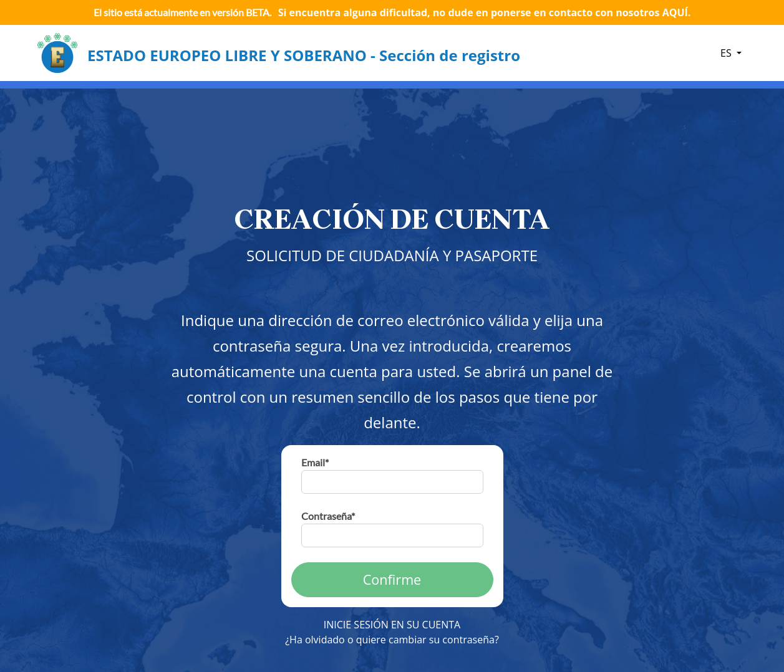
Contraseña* (328, 516)
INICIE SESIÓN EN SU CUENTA (392, 625)
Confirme (392, 579)
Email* (315, 462)
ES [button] (727, 53)
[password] (392, 535)
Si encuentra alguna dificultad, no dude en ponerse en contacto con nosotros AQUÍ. (485, 12)
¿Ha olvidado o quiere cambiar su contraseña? (392, 640)
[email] (392, 482)
